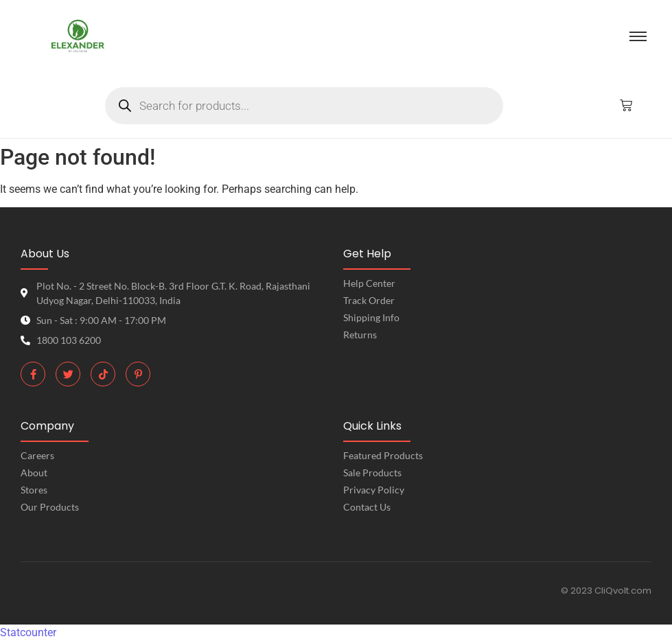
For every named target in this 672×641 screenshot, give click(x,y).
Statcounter (28, 632)
